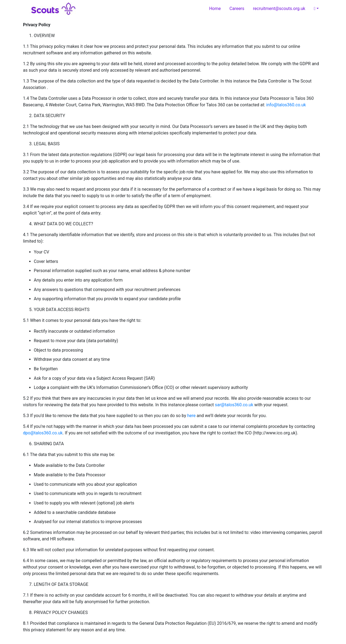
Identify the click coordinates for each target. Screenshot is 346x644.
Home (215, 9)
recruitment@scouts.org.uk (279, 9)
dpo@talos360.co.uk (43, 433)
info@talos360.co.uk (286, 105)
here (191, 416)
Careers (237, 9)
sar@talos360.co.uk (234, 405)
